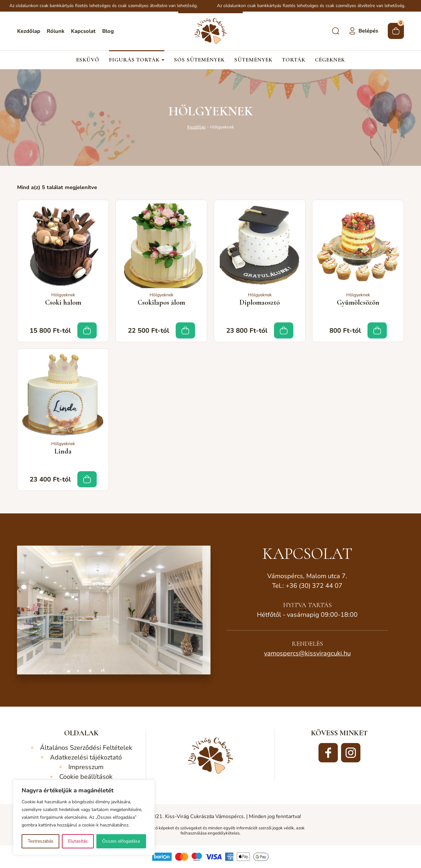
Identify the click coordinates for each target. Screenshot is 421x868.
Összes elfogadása (121, 841)
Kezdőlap (29, 31)
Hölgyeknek (63, 295)
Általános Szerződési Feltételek (86, 748)
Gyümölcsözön (358, 302)
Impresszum (86, 767)
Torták (294, 60)
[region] (84, 817)
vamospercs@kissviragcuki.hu (307, 653)
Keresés (336, 31)
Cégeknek (330, 60)
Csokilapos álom (161, 302)
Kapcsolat (83, 31)
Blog (108, 31)
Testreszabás (41, 841)
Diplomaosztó (260, 302)
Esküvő (88, 60)
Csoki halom (63, 302)
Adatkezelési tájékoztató (86, 757)
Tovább (87, 330)
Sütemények (253, 60)
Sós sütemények (199, 60)
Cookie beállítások (86, 777)
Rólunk (56, 31)
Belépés (368, 31)
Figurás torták (134, 60)
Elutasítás (78, 841)
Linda (63, 451)
